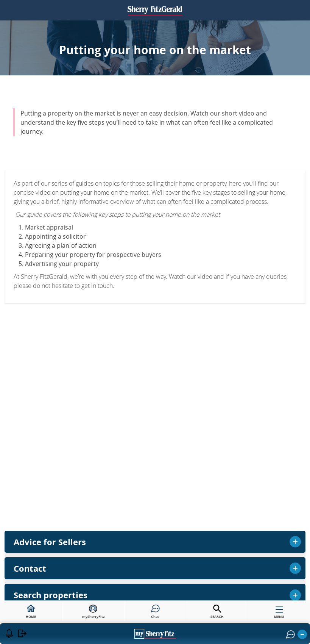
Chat (155, 612)
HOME (31, 612)
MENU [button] (279, 614)
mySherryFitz (93, 612)
